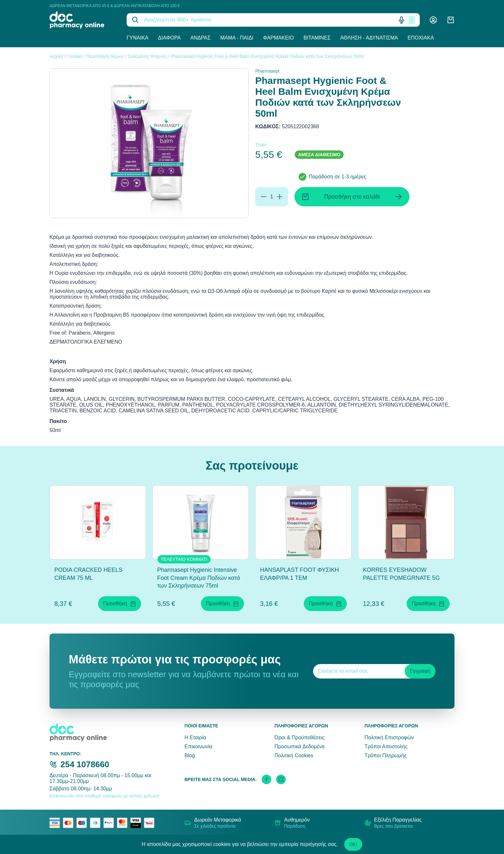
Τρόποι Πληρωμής (386, 755)
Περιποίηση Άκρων (105, 56)
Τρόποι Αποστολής (386, 746)
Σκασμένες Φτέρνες (147, 56)
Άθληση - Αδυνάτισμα (369, 38)
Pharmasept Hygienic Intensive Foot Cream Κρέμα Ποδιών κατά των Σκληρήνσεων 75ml (199, 578)
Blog (190, 755)
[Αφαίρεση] (264, 197)
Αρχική (56, 56)
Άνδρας (200, 38)
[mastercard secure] (124, 823)
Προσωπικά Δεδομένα (300, 746)
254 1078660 (85, 764)
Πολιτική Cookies (294, 755)
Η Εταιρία (195, 737)
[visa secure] (137, 823)
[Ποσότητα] (272, 197)
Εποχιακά (421, 38)
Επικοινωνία (198, 746)
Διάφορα (170, 38)
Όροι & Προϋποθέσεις (300, 737)
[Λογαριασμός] (433, 20)
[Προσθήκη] (280, 197)
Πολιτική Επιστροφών (389, 737)
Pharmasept (267, 71)
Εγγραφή (420, 671)
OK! (353, 844)
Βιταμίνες (317, 38)
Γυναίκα (138, 38)
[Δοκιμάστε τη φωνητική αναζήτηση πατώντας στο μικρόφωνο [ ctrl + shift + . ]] (401, 20)
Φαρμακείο (278, 38)
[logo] (83, 20)
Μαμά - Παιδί (237, 38)
